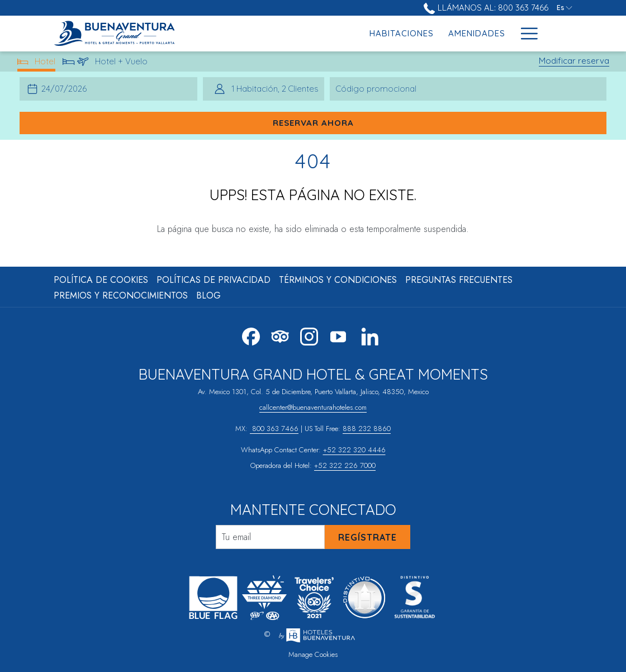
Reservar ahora (313, 123)
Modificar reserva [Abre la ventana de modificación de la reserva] (574, 61)
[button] (67, 89)
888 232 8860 (367, 429)
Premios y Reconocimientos (121, 295)
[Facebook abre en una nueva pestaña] (251, 335)
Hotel (37, 63)
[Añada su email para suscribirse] (270, 537)
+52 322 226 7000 (345, 465)
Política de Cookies (101, 280)
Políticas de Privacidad (214, 280)
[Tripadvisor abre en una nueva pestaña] (280, 335)
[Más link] (525, 34)
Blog (208, 295)
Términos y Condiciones (338, 280)
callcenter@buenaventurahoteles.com (313, 407)
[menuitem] (316, 34)
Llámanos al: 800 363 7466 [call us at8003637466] (486, 8)
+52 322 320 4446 (354, 450)
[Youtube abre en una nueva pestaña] (338, 335)
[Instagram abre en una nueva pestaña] (309, 335)
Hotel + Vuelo (105, 63)
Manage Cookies (313, 654)
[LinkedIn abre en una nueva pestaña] (370, 335)
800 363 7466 (274, 429)
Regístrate (367, 537)
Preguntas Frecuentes (459, 280)
